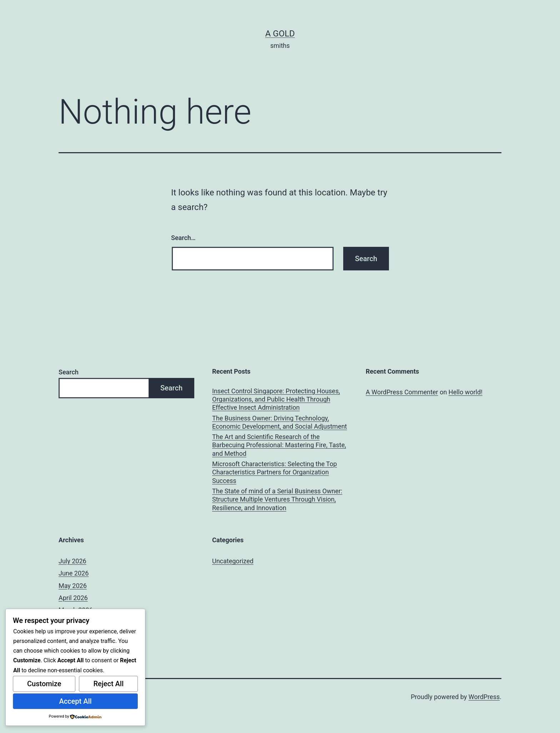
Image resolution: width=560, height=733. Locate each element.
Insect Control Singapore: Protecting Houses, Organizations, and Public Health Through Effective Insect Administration (276, 399)
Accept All (75, 701)
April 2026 (73, 598)
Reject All (108, 684)
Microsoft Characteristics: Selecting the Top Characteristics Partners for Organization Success (274, 472)
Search (69, 372)
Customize (44, 684)
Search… (183, 238)
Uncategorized (233, 561)
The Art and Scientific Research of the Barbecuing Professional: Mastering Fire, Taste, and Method (279, 445)
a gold (280, 34)
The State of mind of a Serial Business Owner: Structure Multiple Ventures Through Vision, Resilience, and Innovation (277, 499)
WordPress (484, 697)
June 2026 (74, 573)
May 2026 (73, 586)
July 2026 (72, 561)
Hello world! (466, 392)
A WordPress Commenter (402, 392)
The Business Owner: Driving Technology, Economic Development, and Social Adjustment (280, 422)
